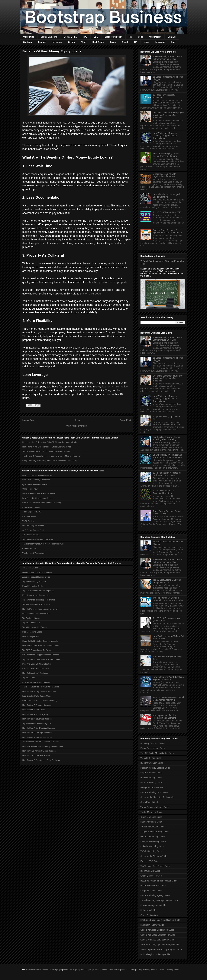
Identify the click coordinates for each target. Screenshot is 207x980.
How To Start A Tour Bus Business (37, 756)
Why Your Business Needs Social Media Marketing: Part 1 (168, 699)
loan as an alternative (115, 387)
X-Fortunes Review (31, 535)
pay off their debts (91, 294)
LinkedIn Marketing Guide (152, 846)
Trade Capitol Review (32, 512)
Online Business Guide (151, 876)
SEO (96, 37)
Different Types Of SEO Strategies (37, 572)
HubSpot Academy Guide (152, 925)
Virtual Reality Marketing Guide (155, 807)
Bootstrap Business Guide (153, 743)
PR (130, 37)
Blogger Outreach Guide (152, 787)
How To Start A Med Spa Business (37, 733)
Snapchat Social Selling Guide (155, 832)
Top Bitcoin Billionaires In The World (38, 539)
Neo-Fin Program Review (33, 526)
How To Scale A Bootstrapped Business (39, 751)
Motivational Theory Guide (34, 710)
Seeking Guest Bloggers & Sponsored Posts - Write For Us (167, 231)
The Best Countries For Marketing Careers (41, 687)
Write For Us (114, 970)
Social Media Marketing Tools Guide (157, 797)
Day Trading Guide (30, 636)
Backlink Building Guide (151, 783)
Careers (162, 970)
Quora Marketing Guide (151, 817)
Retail (125, 42)
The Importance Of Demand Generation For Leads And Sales (168, 599)
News (66, 970)
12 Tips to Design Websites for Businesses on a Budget (167, 474)
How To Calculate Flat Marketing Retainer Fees (43, 746)
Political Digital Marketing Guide (155, 954)
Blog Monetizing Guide (32, 632)
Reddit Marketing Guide (151, 822)
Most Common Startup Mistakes (36, 614)
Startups (28, 42)
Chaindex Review (30, 489)
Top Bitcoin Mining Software (34, 581)
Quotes (104, 970)
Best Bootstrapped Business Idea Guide (159, 881)
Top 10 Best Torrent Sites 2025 (167, 212)
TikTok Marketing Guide (151, 851)
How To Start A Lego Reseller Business (39, 691)
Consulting (29, 37)
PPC (85, 37)
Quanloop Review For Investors (36, 484)
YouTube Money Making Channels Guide (159, 900)
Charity (169, 970)
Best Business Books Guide (153, 886)
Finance (42, 42)
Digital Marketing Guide (151, 773)
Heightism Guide (148, 910)
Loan (146, 42)
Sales (113, 42)
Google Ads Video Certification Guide (158, 935)
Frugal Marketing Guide (33, 586)
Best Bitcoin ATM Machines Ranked (38, 475)
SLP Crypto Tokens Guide (34, 530)
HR (136, 42)
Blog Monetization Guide (152, 763)
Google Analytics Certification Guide (157, 940)
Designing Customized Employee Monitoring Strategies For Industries (168, 115)
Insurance (160, 42)
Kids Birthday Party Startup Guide (37, 696)
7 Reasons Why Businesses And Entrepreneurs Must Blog (168, 58)
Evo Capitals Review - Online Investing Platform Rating (166, 438)
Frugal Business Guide (151, 891)
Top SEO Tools (29, 678)
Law (173, 42)
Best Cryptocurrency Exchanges (36, 480)
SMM (139, 970)
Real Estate (98, 42)
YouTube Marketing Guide (153, 827)
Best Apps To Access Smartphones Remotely (42, 503)
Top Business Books (31, 618)
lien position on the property (110, 282)
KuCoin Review (29, 516)
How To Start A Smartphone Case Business (41, 760)
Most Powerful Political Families (36, 682)
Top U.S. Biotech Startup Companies (38, 591)
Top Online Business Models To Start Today (41, 659)
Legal (59, 970)
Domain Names (128, 970)
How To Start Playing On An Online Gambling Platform (166, 155)
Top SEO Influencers (31, 623)
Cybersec (154, 970)
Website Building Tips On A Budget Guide (160, 945)
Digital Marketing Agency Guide (155, 895)
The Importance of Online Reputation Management (165, 717)
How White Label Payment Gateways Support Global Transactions (165, 136)
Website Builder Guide (151, 758)
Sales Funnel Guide (150, 802)
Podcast (84, 970)
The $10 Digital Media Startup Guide (157, 753)
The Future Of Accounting (33, 553)
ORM (140, 37)
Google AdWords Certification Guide (157, 930)
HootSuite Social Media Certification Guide (160, 920)
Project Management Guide (153, 905)
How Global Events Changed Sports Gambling (166, 196)
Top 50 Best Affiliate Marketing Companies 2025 (167, 581)
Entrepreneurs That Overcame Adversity (40, 701)
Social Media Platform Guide (154, 856)
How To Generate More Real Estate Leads (41, 646)
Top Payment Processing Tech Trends (39, 600)
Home (77, 420)
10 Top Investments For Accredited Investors (164, 492)
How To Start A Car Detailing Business (39, 728)
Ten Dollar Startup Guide (33, 568)
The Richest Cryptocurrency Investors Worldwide (43, 544)
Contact (172, 37)
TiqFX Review (28, 521)
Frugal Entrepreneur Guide (153, 748)
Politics (145, 970)
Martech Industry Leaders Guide (155, 768)
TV (90, 970)
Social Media (70, 37)
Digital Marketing (49, 37)
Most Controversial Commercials (36, 595)
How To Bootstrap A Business (35, 673)
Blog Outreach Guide (150, 871)
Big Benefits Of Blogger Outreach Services (41, 655)
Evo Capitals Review (31, 507)
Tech (84, 42)
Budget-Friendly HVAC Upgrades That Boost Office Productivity (50, 461)
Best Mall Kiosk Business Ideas (36, 669)
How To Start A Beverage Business (37, 719)
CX (78, 970)
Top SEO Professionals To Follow (37, 650)
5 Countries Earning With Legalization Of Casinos (164, 175)
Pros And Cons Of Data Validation (37, 664)
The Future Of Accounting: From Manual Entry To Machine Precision (52, 456)
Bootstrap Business (34, 970)
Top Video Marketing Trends (35, 627)
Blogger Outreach (113, 37)
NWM (72, 970)
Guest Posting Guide (150, 915)
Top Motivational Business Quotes (37, 723)
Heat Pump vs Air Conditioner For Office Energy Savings (47, 447)
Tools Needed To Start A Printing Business (41, 742)
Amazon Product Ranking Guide (36, 577)
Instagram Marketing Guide (153, 842)
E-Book (96, 970)
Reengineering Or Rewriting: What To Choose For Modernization (50, 442)
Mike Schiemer (50, 970)
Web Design (155, 37)
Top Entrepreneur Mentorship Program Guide (161, 949)
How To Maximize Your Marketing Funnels (41, 609)
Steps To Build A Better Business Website (40, 641)
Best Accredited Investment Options (38, 498)
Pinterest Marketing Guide (153, 837)
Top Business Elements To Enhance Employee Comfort (46, 451)
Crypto (72, 42)
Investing (57, 42)
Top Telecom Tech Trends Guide (155, 866)
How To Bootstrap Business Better (37, 737)
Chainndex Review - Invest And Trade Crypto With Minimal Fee (167, 456)
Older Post (125, 420)
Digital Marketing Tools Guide (154, 792)
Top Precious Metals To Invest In (36, 604)
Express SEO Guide (150, 861)
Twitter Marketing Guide (152, 812)
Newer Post (28, 420)
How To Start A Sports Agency (35, 714)
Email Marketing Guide (151, 778)
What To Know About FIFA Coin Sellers (39, 494)
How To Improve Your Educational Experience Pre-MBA (168, 678)
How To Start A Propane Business (37, 705)
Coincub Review (29, 548)
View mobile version (77, 426)
